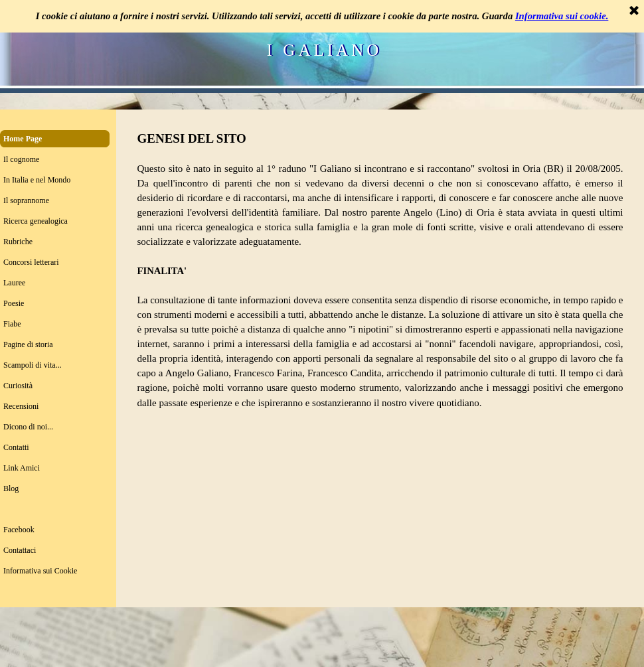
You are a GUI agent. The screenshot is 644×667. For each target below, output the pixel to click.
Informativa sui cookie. (562, 16)
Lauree (14, 283)
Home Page (23, 139)
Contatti (16, 447)
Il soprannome (26, 200)
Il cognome (21, 159)
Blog (11, 488)
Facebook (19, 530)
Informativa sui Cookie (40, 571)
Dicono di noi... (28, 427)
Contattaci (20, 550)
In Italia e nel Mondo (37, 180)
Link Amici (22, 468)
